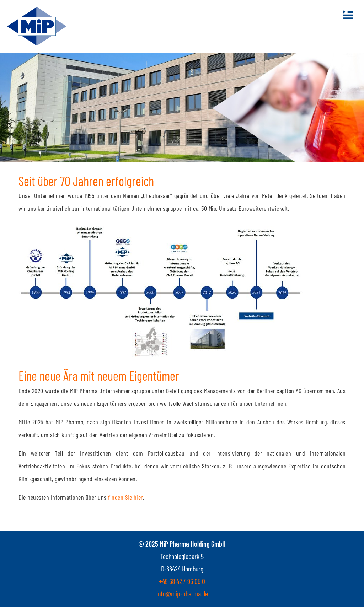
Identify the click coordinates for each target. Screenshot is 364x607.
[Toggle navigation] (348, 15)
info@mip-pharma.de (182, 593)
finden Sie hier (125, 497)
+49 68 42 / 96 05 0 (182, 581)
